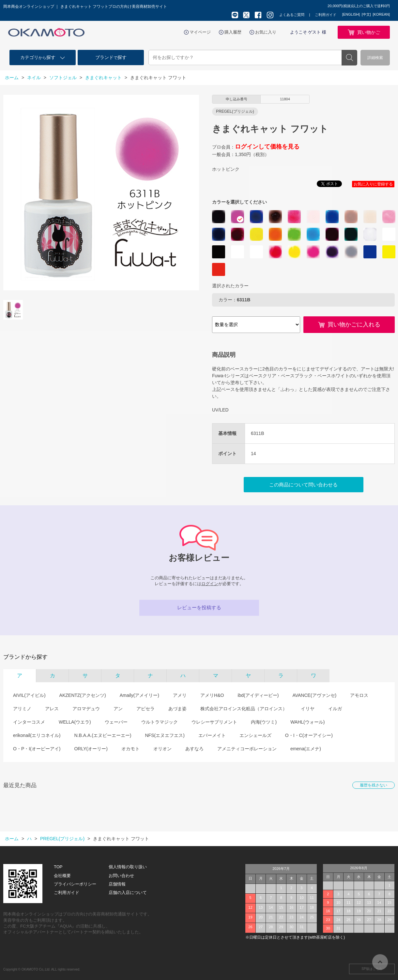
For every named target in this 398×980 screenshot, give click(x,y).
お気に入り (266, 32)
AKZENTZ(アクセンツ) (83, 695)
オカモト (130, 749)
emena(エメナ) (306, 749)
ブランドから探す (25, 657)
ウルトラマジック (160, 722)
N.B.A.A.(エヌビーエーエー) (103, 735)
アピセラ (145, 709)
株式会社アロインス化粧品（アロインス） (244, 709)
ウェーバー (116, 722)
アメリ (180, 695)
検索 (349, 58)
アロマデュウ (86, 709)
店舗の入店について (128, 893)
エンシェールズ (255, 735)
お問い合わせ (121, 876)
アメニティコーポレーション (247, 749)
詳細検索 (375, 58)
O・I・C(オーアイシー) (309, 735)
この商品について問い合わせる (303, 485)
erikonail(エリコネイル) (37, 735)
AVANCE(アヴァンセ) (314, 695)
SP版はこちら (372, 969)
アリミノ (22, 709)
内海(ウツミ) (264, 722)
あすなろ (194, 749)
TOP (58, 867)
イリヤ (308, 709)
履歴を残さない (374, 785)
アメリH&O (212, 695)
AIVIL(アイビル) (29, 695)
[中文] (366, 14)
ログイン (210, 584)
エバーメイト (212, 735)
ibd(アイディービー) (258, 695)
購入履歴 (233, 32)
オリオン (162, 749)
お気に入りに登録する (373, 184)
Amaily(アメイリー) (139, 695)
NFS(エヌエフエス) (165, 735)
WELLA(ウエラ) (75, 722)
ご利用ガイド (326, 15)
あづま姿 (177, 709)
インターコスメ (29, 722)
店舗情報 (117, 884)
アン (118, 709)
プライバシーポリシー (75, 884)
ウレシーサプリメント (214, 722)
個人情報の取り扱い (128, 867)
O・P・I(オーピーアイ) (37, 749)
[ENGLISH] (351, 14)
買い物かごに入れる (354, 324)
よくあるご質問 (292, 15)
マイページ (200, 32)
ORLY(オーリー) (91, 749)
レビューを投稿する (199, 607)
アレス (52, 709)
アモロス (359, 695)
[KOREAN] (381, 14)
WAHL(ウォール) (307, 722)
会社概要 (62, 876)
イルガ (335, 709)
